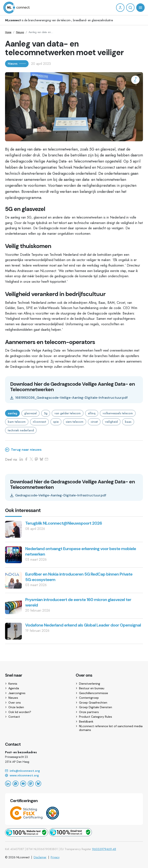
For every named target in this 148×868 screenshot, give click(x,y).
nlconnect (39, 422)
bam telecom (17, 422)
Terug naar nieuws (23, 450)
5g (46, 413)
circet (94, 422)
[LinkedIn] (8, 784)
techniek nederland (21, 430)
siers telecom (75, 422)
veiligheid (111, 422)
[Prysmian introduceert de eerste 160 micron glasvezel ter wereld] (13, 605)
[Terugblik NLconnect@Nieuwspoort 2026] (13, 529)
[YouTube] (23, 784)
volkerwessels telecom (118, 413)
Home (8, 32)
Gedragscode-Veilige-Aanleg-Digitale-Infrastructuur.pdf (58, 495)
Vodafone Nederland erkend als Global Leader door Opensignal (83, 625)
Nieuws (20, 32)
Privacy (55, 857)
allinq (92, 413)
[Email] (74, 771)
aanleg (12, 413)
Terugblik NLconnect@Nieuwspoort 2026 (64, 523)
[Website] (74, 776)
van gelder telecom (68, 413)
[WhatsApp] (16, 784)
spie (56, 422)
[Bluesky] (38, 784)
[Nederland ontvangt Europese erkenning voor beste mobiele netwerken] (13, 554)
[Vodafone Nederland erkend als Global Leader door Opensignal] (13, 631)
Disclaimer (40, 857)
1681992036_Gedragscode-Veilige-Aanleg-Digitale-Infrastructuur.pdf (69, 398)
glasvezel (30, 413)
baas (128, 422)
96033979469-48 (104, 849)
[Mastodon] (31, 784)
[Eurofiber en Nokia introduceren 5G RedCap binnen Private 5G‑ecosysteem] (13, 580)
